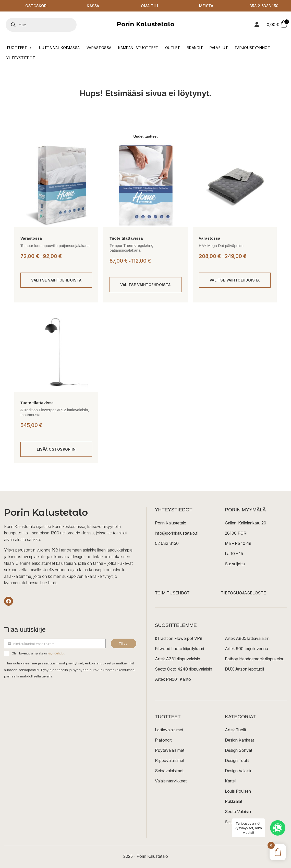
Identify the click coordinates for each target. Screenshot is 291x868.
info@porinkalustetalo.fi (177, 533)
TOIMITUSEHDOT (172, 593)
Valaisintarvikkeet (171, 781)
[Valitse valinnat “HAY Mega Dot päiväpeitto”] (235, 280)
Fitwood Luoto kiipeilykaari (179, 649)
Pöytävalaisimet (170, 750)
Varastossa (99, 48)
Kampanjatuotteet (138, 48)
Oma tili (149, 6)
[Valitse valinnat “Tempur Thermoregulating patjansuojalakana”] (145, 285)
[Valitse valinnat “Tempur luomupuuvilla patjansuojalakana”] (56, 280)
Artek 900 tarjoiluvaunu (246, 649)
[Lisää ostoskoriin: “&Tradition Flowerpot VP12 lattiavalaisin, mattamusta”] (56, 449)
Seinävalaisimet (169, 771)
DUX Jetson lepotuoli (244, 669)
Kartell (231, 781)
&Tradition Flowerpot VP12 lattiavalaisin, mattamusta (55, 412)
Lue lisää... (49, 583)
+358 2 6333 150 (263, 6)
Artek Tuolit (235, 730)
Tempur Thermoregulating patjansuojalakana (131, 248)
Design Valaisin (239, 771)
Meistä (206, 6)
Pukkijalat (234, 801)
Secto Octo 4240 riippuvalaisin (184, 669)
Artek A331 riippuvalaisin (178, 659)
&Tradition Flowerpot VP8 (179, 638)
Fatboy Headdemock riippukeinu (255, 659)
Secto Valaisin (238, 812)
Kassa (93, 6)
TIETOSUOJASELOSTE (243, 593)
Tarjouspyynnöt (252, 48)
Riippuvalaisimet (170, 760)
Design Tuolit (237, 760)
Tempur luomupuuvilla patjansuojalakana (55, 246)
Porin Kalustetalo (145, 24)
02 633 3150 (167, 543)
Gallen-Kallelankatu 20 (246, 523)
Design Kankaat (239, 740)
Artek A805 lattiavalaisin (247, 638)
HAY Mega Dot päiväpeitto (221, 246)
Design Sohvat (239, 750)
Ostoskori (37, 6)
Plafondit (163, 740)
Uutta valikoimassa (59, 48)
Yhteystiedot (21, 58)
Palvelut (219, 48)
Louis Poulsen (238, 791)
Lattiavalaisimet (169, 730)
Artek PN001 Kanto (173, 679)
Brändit (195, 48)
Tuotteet (19, 48)
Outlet (173, 48)
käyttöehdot (56, 653)
